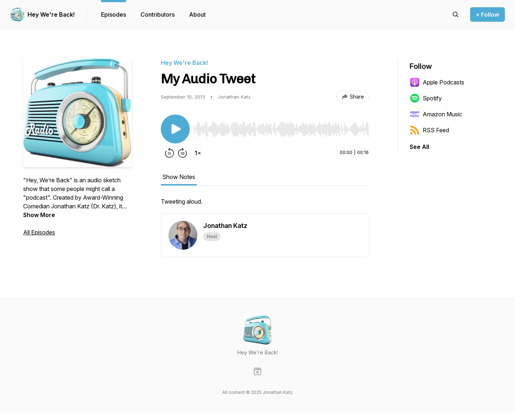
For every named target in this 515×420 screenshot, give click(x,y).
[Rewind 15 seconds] (169, 153)
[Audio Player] (281, 127)
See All (419, 147)
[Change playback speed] (198, 153)
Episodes (114, 14)
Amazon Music (436, 114)
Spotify (426, 98)
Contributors (158, 14)
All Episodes (39, 232)
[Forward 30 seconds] (183, 153)
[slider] (281, 129)
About (197, 14)
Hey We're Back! (51, 14)
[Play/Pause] (175, 129)
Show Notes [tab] (179, 177)
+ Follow (487, 14)
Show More (39, 215)
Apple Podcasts (437, 82)
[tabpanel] (265, 205)
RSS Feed (429, 130)
